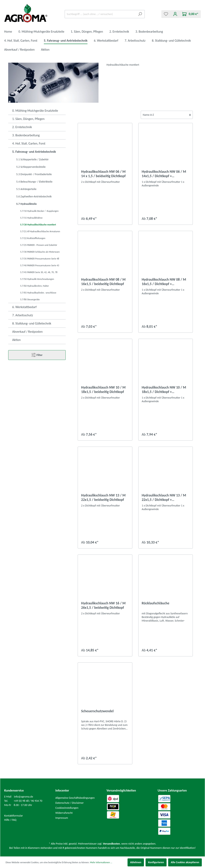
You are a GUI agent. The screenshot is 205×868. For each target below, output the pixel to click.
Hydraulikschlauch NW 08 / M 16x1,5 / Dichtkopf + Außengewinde (164, 282)
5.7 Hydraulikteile (26, 204)
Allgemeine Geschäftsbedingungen (75, 798)
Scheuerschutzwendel (97, 711)
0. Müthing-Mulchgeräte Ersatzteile (35, 111)
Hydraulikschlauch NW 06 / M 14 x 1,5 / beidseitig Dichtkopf (103, 174)
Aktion (16, 340)
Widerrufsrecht (64, 813)
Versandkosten (111, 844)
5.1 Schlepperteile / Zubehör (32, 159)
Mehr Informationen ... (101, 862)
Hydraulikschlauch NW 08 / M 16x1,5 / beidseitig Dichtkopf (103, 282)
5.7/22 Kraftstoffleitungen (33, 238)
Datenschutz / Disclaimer (70, 803)
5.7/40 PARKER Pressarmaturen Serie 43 (40, 265)
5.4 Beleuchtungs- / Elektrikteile (34, 182)
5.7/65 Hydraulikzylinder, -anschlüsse (38, 293)
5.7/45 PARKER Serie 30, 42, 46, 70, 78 (39, 272)
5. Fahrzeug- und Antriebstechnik (34, 152)
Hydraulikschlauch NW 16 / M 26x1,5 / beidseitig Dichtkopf (103, 605)
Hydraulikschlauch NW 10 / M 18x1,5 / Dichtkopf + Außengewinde (164, 390)
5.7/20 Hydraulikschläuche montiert (38, 225)
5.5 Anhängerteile (26, 189)
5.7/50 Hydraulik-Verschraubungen (37, 279)
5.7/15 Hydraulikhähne (31, 218)
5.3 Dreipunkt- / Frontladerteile (34, 174)
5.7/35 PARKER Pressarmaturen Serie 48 (40, 259)
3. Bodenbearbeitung (26, 135)
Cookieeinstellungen (67, 808)
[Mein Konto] (175, 14)
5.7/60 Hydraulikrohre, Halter (35, 286)
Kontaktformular (14, 816)
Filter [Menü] (37, 354)
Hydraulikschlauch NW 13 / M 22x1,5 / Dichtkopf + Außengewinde (164, 497)
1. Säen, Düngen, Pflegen (28, 119)
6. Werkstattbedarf (24, 307)
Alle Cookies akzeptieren (185, 862)
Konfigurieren (156, 862)
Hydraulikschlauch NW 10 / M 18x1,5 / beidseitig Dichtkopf (103, 390)
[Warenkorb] (190, 14)
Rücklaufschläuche (156, 603)
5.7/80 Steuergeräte (30, 299)
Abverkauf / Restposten (27, 332)
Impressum (62, 818)
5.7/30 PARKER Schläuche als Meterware (40, 252)
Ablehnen (136, 862)
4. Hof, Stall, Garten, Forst (29, 143)
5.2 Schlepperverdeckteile (31, 167)
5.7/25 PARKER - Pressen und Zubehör (39, 245)
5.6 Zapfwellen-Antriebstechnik (34, 196)
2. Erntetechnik (22, 127)
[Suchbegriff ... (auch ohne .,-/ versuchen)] (100, 14)
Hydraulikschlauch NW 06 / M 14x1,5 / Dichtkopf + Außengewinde (164, 174)
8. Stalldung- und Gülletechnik (32, 323)
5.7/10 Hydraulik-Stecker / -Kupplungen (39, 211)
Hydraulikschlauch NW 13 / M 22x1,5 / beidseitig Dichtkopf (103, 497)
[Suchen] (140, 14)
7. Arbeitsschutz (23, 315)
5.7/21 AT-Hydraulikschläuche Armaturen (40, 231)
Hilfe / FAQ (10, 820)
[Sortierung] (167, 115)
